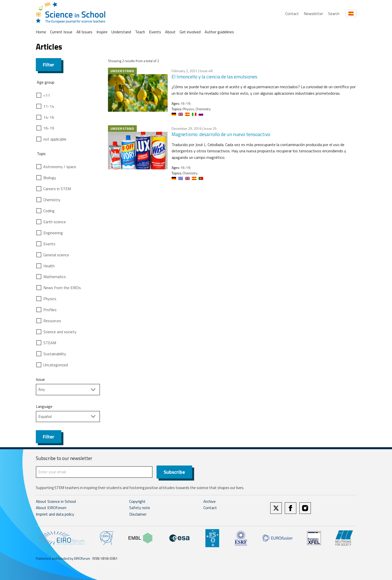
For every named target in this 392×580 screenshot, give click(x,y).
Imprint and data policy (55, 514)
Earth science (55, 222)
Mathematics (55, 277)
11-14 (49, 106)
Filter (49, 65)
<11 (47, 95)
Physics (50, 299)
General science (56, 255)
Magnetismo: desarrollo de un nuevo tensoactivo (221, 134)
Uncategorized (56, 365)
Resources (52, 321)
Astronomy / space (60, 167)
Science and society (60, 332)
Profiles (50, 310)
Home (41, 32)
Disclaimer (138, 514)
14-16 (49, 117)
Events (155, 32)
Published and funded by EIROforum (63, 558)
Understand (121, 32)
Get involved (190, 32)
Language (44, 406)
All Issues (84, 32)
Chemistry (52, 200)
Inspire (102, 32)
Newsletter (313, 14)
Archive (210, 501)
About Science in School (56, 501)
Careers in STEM (57, 189)
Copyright (137, 501)
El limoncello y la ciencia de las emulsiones (214, 77)
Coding (49, 211)
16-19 (49, 128)
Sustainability (55, 354)
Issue (40, 379)
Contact (292, 14)
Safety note (140, 508)
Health (49, 266)
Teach (140, 32)
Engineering (53, 233)
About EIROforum (51, 508)
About (170, 32)
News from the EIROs (62, 288)
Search (334, 14)
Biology (50, 178)
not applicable (55, 139)
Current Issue (61, 32)
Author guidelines (219, 32)
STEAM (50, 343)
